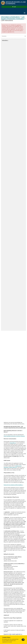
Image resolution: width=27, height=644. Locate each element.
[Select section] (13, 36)
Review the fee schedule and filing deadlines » (13, 485)
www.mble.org (13, 443)
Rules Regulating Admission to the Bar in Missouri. (14, 436)
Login (14, 7)
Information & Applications (10, 17)
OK (24, 640)
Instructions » (5, 40)
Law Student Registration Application (13, 18)
